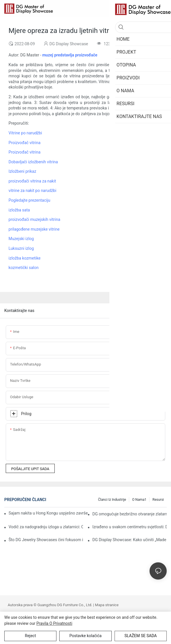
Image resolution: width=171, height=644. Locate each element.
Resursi (158, 500)
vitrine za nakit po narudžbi (33, 191)
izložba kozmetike (25, 258)
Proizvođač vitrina (24, 143)
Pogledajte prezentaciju (30, 200)
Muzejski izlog (21, 239)
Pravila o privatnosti (54, 623)
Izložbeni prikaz (22, 171)
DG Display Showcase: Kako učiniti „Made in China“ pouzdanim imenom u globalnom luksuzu (129, 540)
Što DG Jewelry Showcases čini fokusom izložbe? (46, 540)
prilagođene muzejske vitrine (34, 229)
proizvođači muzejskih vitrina (34, 219)
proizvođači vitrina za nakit (32, 181)
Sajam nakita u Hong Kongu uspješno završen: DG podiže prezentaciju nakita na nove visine (48, 513)
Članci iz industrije (112, 500)
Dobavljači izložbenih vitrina (33, 162)
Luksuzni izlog (21, 248)
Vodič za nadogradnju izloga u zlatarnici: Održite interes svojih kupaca (46, 527)
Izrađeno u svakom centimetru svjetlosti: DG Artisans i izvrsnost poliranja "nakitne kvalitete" (129, 527)
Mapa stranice (107, 605)
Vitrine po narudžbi (25, 133)
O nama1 (139, 500)
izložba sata (19, 210)
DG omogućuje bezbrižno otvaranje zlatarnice (129, 514)
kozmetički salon (24, 268)
